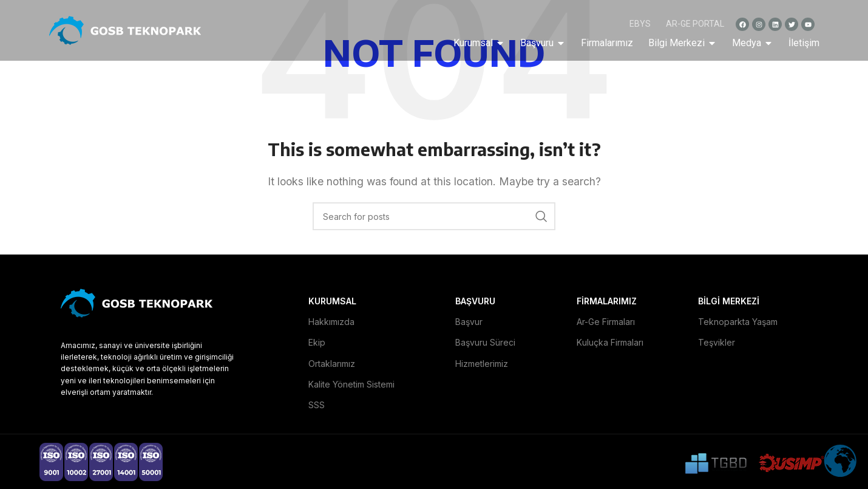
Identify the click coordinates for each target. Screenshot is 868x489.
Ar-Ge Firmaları (606, 322)
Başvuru (543, 43)
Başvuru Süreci (485, 342)
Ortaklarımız (332, 364)
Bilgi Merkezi (683, 43)
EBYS (640, 24)
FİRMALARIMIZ (607, 301)
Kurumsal (479, 43)
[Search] (434, 216)
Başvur (469, 322)
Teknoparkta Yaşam (738, 322)
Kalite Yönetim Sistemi (351, 384)
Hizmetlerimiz (482, 364)
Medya (753, 43)
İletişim (804, 43)
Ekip (317, 342)
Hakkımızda (331, 322)
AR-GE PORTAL (695, 24)
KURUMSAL (332, 301)
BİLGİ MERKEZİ (729, 301)
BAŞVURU (475, 301)
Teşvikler (717, 342)
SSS (317, 405)
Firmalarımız (607, 43)
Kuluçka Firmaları (610, 342)
